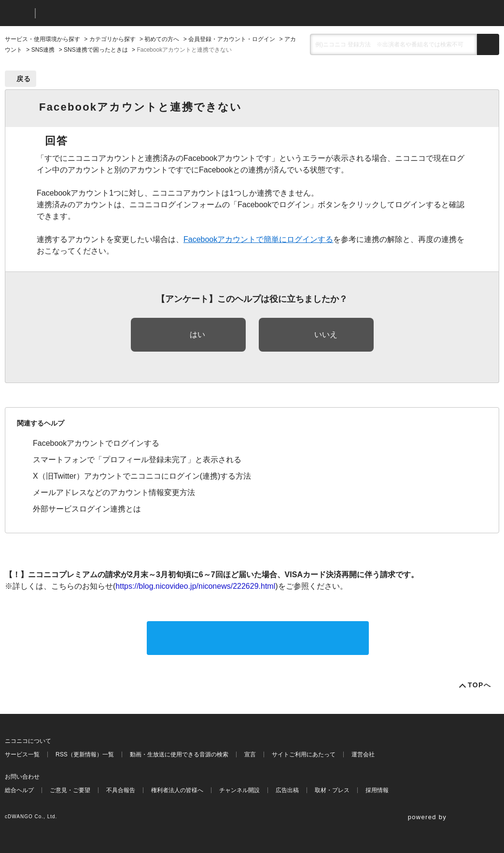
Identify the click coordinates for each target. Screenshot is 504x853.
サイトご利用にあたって (304, 754)
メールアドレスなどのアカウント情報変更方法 (114, 492)
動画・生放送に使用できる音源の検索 (179, 754)
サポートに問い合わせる (258, 638)
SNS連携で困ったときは (96, 50)
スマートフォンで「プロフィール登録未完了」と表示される (137, 460)
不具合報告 (121, 790)
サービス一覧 (22, 754)
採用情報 (377, 790)
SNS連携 (43, 50)
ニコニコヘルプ (94, 13)
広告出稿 (287, 790)
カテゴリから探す (112, 39)
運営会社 (363, 754)
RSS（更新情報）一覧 (85, 754)
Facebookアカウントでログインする (96, 443)
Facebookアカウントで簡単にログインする (258, 239)
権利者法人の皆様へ (177, 790)
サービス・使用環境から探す (42, 39)
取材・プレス (332, 790)
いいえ (326, 334)
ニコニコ (18, 13)
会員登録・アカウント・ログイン (232, 39)
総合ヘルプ (19, 790)
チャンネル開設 (239, 790)
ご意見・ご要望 (70, 790)
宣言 (250, 754)
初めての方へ (162, 39)
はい (197, 334)
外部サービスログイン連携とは (87, 509)
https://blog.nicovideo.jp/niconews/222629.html (195, 586)
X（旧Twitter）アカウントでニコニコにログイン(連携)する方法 (142, 476)
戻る (24, 79)
